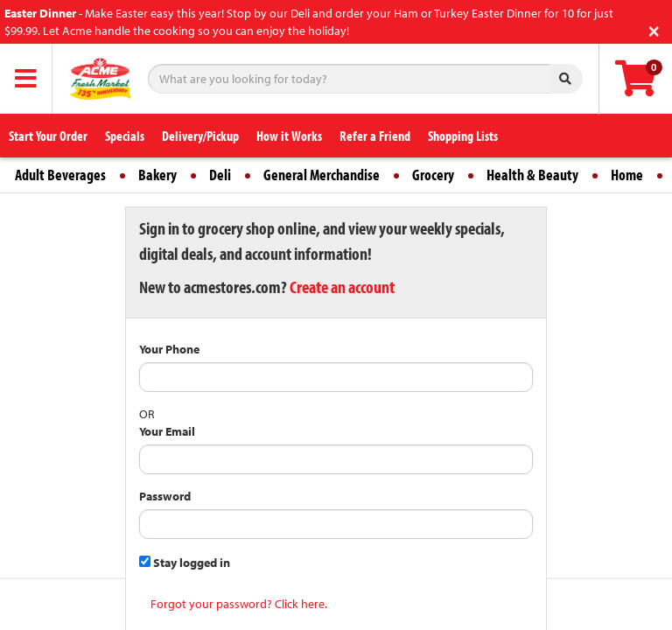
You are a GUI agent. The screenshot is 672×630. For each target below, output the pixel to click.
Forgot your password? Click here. (239, 604)
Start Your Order (48, 136)
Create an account (342, 287)
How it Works (289, 136)
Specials (125, 136)
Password (165, 496)
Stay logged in (185, 563)
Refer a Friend (375, 136)
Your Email (167, 431)
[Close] (654, 29)
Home (627, 175)
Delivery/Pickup (200, 136)
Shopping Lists (463, 136)
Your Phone (169, 349)
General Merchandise (322, 175)
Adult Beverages (60, 175)
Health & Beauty (532, 175)
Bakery (157, 175)
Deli (220, 175)
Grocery (433, 175)
